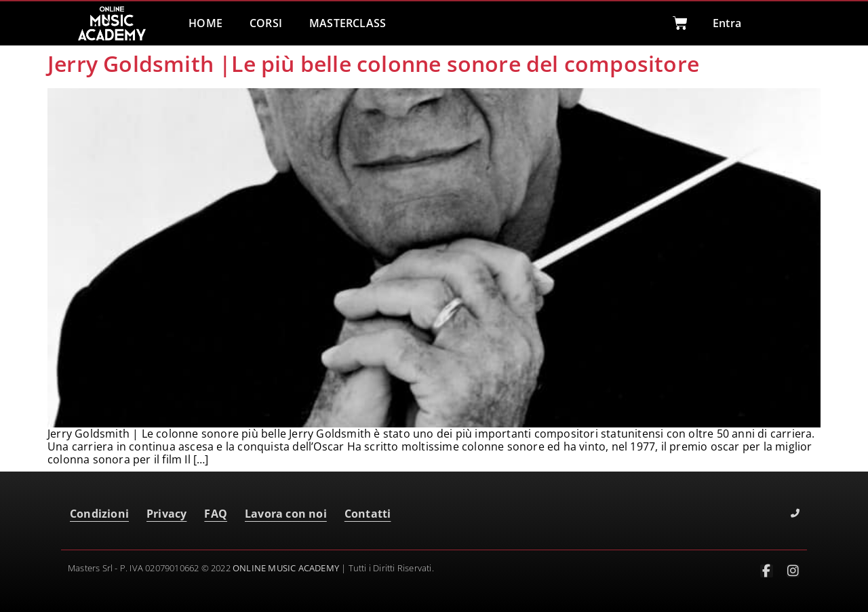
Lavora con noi (286, 514)
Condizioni (99, 514)
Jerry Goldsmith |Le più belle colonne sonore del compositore (373, 63)
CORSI (266, 23)
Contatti (368, 514)
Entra (727, 23)
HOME (205, 23)
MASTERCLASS (348, 23)
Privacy (166, 514)
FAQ (216, 514)
